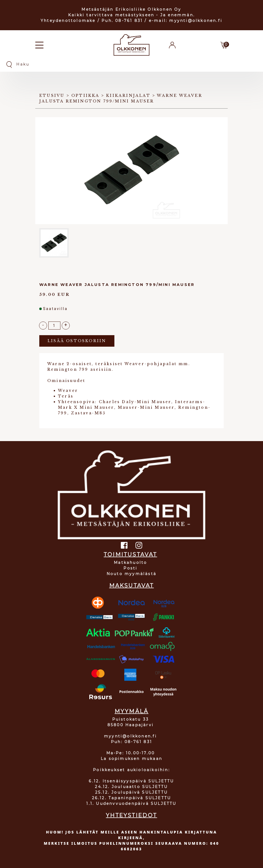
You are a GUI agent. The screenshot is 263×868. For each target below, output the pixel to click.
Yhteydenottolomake (68, 21)
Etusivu (52, 95)
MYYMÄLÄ (131, 711)
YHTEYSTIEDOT (131, 815)
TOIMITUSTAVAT (130, 555)
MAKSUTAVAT (132, 586)
